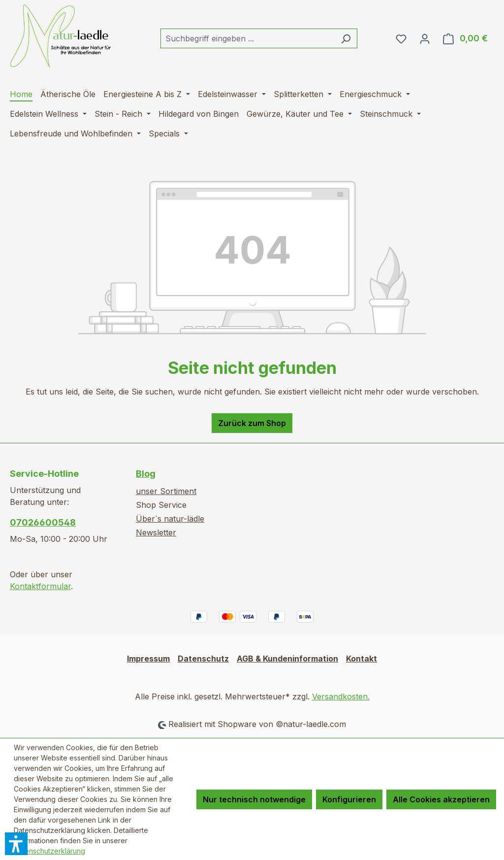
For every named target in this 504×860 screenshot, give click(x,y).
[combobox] (248, 38)
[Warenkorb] (465, 38)
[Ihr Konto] (425, 38)
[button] (16, 844)
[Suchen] (346, 38)
